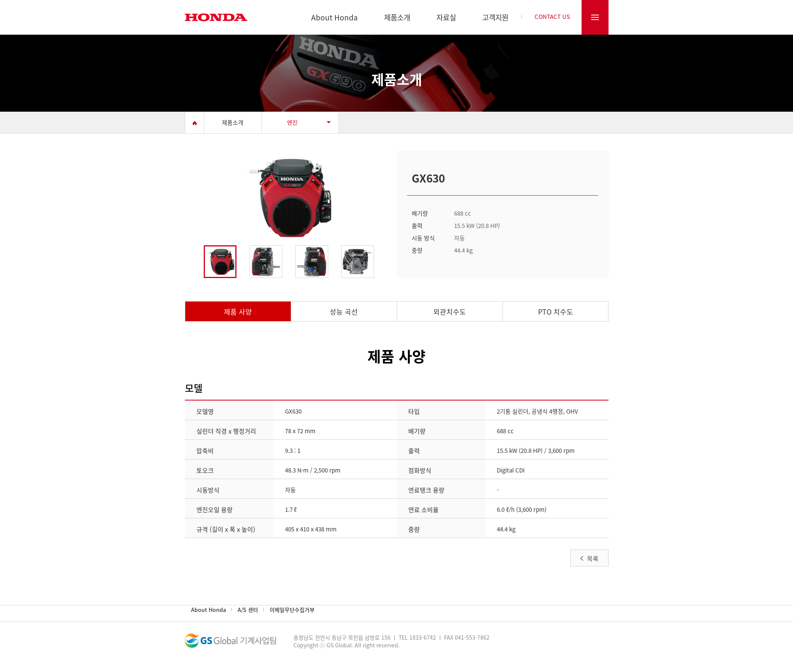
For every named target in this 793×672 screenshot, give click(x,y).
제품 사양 (238, 312)
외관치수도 (450, 312)
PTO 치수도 (556, 312)
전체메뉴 (595, 17)
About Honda (334, 18)
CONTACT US (552, 17)
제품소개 (397, 18)
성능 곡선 (344, 312)
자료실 (446, 18)
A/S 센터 (248, 610)
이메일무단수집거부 (292, 610)
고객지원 (495, 18)
